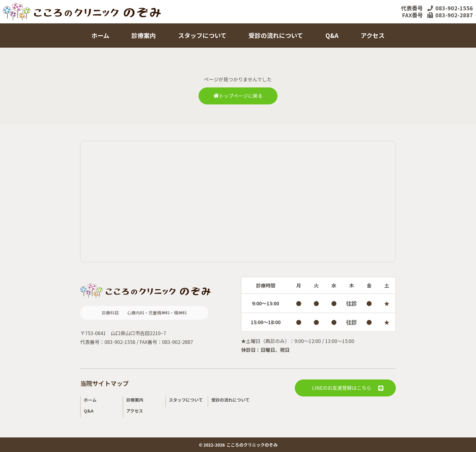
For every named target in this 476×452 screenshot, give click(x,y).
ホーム (100, 35)
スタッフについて (202, 35)
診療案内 (144, 35)
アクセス (373, 35)
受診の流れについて (276, 35)
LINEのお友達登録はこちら (342, 388)
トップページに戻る (238, 96)
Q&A (332, 35)
